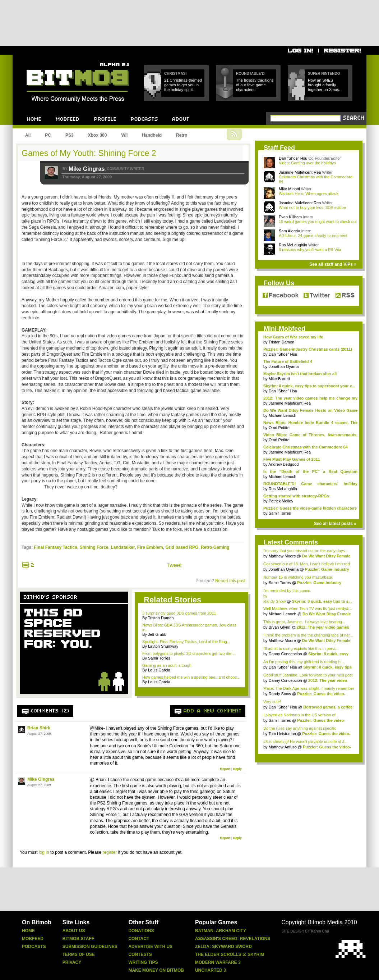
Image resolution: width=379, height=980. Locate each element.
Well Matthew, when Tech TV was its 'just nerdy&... (308, 608)
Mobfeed (33, 939)
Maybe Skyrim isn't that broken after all (300, 374)
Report (225, 769)
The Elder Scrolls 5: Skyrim (230, 954)
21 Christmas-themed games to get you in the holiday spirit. (183, 85)
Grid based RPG (182, 547)
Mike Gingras (87, 169)
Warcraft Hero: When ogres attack (309, 193)
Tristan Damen (281, 342)
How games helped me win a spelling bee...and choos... (191, 677)
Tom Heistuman (282, 734)
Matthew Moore (282, 556)
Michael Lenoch (283, 415)
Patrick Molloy (281, 501)
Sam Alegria (289, 231)
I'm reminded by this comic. (287, 591)
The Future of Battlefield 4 (288, 361)
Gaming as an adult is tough (167, 665)
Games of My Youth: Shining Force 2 (89, 153)
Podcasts (34, 947)
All (28, 135)
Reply (237, 769)
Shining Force (94, 547)
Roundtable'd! (251, 74)
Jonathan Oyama (284, 366)
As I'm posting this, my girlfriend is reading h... (304, 662)
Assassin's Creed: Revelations (233, 939)
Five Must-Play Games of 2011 (292, 459)
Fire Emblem (150, 547)
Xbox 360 (98, 135)
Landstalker (123, 547)
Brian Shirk (39, 728)
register (110, 852)
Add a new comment (213, 711)
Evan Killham (290, 217)
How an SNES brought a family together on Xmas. (324, 85)
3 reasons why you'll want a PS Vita (310, 250)
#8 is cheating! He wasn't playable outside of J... (305, 742)
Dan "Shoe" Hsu (293, 158)
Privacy (72, 962)
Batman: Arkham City (221, 931)
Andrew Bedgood (283, 464)
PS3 (70, 135)
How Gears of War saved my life (293, 337)
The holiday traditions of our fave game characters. (255, 85)
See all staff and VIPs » (333, 264)
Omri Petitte (279, 428)
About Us (74, 931)
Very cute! (272, 702)
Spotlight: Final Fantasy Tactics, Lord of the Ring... (186, 642)
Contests (140, 954)
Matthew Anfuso (283, 747)
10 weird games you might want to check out (318, 222)
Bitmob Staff (78, 939)
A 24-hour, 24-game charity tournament (313, 236)
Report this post (230, 581)
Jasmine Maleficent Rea (300, 172)
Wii (124, 135)
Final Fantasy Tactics (56, 547)
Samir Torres (280, 513)
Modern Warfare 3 (218, 962)
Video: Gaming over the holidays (307, 163)
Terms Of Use (79, 954)
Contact (139, 939)
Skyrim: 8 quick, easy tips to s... (322, 601)
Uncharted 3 (211, 970)
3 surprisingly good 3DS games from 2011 (179, 613)
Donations (141, 931)
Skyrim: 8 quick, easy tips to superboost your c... (309, 386)
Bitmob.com (43, 61)
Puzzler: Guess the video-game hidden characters (310, 508)
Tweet (174, 565)
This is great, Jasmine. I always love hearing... (304, 622)
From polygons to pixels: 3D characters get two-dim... (189, 653)
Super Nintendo (324, 74)
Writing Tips (143, 962)
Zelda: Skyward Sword (223, 947)
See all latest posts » (335, 524)
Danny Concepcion (285, 654)
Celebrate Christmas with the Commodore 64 (306, 447)
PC (48, 135)
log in (44, 852)
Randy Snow (274, 601)
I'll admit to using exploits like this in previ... (301, 648)
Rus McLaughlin (293, 245)
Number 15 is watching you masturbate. (298, 577)
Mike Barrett (279, 379)
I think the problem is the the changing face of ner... (308, 635)
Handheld (152, 135)
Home (28, 931)
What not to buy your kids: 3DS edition (312, 208)
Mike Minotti (289, 189)
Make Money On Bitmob (156, 970)
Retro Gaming (215, 547)
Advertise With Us (150, 947)
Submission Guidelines (90, 947)
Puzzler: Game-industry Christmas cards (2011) (308, 349)
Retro (182, 135)
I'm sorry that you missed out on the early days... (306, 551)
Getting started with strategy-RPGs (296, 496)
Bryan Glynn (280, 627)
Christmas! (175, 74)
